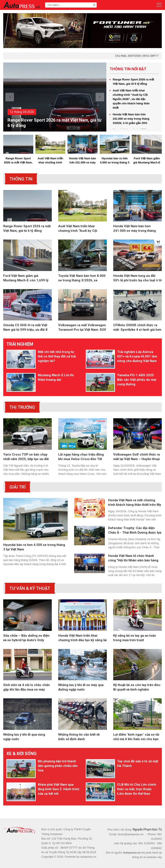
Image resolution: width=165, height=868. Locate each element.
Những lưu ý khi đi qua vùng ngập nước (24, 737)
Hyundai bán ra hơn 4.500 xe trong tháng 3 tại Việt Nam (115, 161)
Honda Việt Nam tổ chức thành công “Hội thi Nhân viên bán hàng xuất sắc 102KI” (133, 558)
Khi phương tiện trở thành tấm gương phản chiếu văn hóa (58, 766)
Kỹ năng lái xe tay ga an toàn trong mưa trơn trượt (135, 638)
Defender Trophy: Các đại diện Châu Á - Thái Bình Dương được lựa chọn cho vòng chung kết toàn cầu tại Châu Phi (135, 530)
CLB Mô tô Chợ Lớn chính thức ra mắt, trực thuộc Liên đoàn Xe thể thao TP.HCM (137, 789)
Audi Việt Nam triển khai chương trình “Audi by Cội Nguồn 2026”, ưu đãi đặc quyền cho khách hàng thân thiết (131, 99)
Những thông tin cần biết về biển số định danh (79, 737)
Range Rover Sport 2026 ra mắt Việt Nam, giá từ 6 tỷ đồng (54, 123)
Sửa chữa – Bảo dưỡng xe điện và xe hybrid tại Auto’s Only (26, 638)
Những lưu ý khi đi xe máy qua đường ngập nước (81, 687)
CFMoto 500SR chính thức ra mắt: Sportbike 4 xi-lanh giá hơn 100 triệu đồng (137, 328)
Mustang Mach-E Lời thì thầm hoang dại (56, 377)
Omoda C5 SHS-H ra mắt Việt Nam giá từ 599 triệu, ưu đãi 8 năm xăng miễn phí (25, 328)
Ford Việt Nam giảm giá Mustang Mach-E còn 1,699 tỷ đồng (147, 161)
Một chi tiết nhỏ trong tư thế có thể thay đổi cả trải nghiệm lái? (57, 356)
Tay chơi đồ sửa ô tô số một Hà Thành (138, 764)
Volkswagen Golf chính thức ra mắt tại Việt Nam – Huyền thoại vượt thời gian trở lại (137, 457)
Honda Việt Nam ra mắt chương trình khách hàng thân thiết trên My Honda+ (135, 503)
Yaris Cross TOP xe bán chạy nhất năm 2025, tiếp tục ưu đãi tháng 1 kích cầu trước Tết (26, 457)
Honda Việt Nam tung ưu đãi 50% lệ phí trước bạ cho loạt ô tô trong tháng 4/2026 (137, 278)
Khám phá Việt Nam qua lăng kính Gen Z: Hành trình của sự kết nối (59, 789)
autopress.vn (88, 857)
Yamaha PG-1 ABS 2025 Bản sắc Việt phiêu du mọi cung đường (137, 380)
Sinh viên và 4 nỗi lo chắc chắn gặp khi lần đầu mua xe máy (27, 687)
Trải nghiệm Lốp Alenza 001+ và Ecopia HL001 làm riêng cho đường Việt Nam (137, 356)
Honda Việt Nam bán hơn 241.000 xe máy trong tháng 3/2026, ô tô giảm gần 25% (131, 119)
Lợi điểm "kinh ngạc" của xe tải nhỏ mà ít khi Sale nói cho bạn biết (136, 737)
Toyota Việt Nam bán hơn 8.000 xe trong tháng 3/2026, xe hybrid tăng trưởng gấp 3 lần (82, 278)
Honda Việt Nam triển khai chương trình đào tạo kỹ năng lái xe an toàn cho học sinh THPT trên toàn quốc (82, 638)
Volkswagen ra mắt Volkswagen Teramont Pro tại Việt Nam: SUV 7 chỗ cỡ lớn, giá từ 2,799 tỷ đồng (82, 328)
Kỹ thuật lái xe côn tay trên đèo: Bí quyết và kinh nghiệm (137, 687)
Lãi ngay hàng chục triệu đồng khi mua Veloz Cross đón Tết (81, 457)
